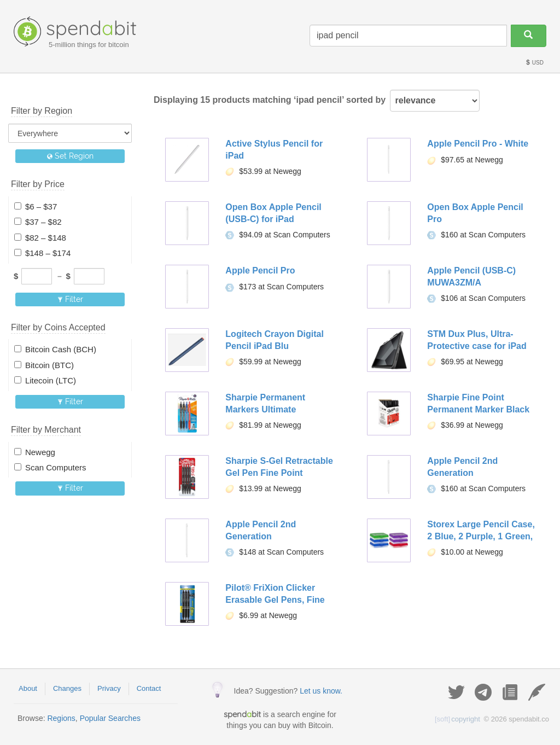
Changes (67, 688)
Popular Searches (110, 718)
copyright (457, 719)
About (28, 688)
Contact (149, 688)
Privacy (109, 688)
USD (534, 63)
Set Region (70, 156)
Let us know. (321, 691)
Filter (70, 299)
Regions (61, 718)
